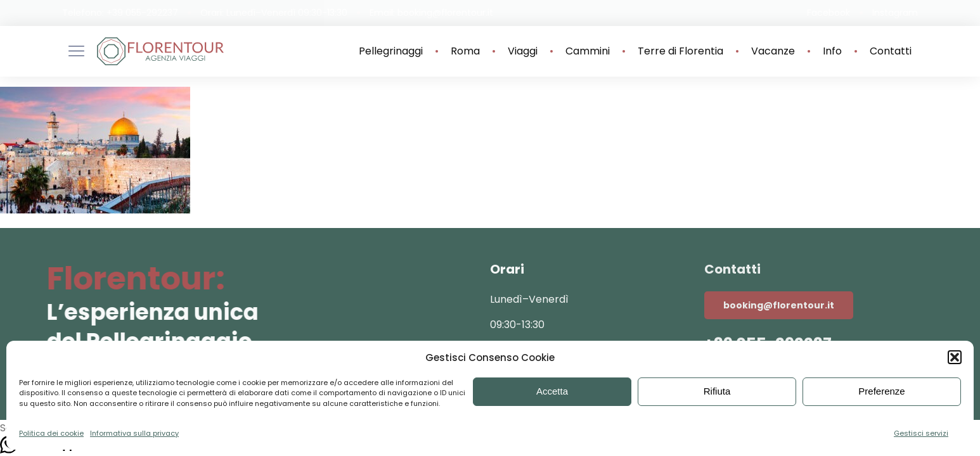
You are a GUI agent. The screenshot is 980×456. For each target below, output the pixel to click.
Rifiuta (717, 391)
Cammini (588, 51)
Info (832, 51)
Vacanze (773, 51)
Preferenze (881, 391)
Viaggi (523, 51)
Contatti (891, 51)
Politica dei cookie (51, 433)
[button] (955, 357)
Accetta (552, 391)
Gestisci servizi (921, 433)
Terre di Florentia (680, 51)
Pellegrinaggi (391, 51)
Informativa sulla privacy (134, 433)
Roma (465, 51)
